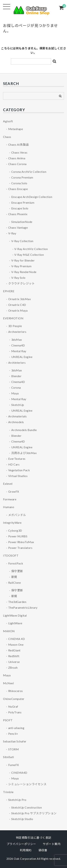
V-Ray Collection (22, 241)
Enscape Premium (23, 202)
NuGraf (13, 706)
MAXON (9, 631)
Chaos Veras (19, 152)
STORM (14, 749)
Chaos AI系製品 (19, 144)
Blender (16, 376)
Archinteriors (17, 363)
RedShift (14, 656)
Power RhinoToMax (21, 542)
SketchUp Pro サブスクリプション (34, 813)
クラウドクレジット (22, 283)
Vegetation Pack (19, 470)
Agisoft (8, 121)
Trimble (8, 792)
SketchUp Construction (27, 807)
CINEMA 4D (17, 639)
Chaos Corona (17, 164)
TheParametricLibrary (23, 607)
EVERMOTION (13, 318)
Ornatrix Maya (18, 310)
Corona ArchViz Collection (29, 172)
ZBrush (13, 667)
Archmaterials (18, 416)
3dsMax (17, 340)
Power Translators (20, 548)
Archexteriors (17, 332)
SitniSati (8, 757)
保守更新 (17, 571)
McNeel (8, 683)
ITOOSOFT (11, 555)
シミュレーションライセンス (27, 784)
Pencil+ (13, 734)
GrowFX (14, 491)
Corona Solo (19, 183)
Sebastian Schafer (15, 741)
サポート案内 (52, 844)
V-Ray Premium (21, 266)
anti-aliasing (16, 728)
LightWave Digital (15, 615)
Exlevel (8, 484)
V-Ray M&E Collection (29, 255)
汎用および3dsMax (24, 453)
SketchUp (18, 405)
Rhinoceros (16, 691)
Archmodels (16, 422)
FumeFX (14, 765)
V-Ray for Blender (23, 260)
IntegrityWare (12, 523)
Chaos (7, 137)
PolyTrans (15, 712)
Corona (16, 387)
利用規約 (26, 850)
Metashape (16, 129)
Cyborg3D (15, 530)
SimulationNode (22, 222)
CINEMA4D (19, 773)
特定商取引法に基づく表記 (34, 838)
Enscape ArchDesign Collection (32, 197)
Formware (10, 499)
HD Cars (14, 464)
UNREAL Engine (22, 357)
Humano (9, 507)
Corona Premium (22, 177)
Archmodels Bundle (24, 430)
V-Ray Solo (18, 278)
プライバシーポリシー (21, 844)
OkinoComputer (14, 699)
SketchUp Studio (22, 819)
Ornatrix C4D (17, 305)
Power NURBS (18, 536)
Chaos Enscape (18, 189)
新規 (14, 577)
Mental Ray (19, 351)
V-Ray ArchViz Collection (31, 249)
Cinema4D (18, 345)
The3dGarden (17, 602)
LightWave (15, 623)
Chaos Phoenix (18, 214)
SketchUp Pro (17, 800)
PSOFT (8, 720)
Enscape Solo (20, 208)
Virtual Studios (18, 476)
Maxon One (16, 644)
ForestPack (16, 563)
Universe (14, 662)
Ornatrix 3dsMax (20, 299)
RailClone (15, 583)
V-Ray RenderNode (24, 272)
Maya (15, 393)
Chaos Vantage (18, 227)
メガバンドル (17, 515)
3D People (15, 326)
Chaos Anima (17, 158)
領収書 (43, 850)
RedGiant (14, 650)
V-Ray (12, 233)
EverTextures (17, 459)
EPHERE (9, 291)
